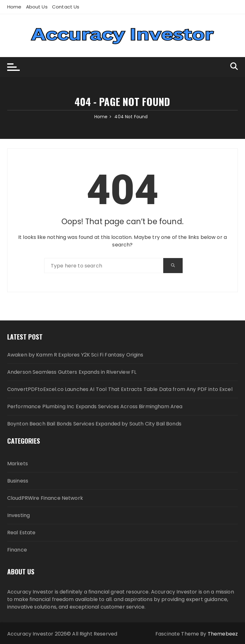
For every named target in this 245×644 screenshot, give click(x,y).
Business (18, 481)
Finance (17, 550)
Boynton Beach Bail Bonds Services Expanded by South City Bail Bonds (94, 424)
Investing (18, 515)
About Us (37, 7)
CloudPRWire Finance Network (45, 498)
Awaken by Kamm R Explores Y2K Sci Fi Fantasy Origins (75, 355)
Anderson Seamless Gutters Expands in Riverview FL (72, 372)
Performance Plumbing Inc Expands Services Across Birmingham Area (95, 406)
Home (14, 7)
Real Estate (21, 533)
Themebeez (223, 634)
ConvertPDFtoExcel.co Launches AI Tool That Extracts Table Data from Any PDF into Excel (120, 389)
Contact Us (66, 7)
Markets (18, 464)
